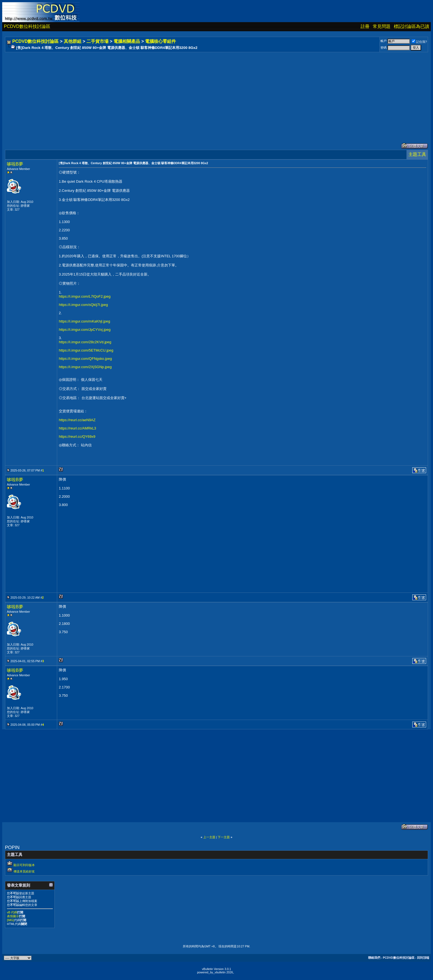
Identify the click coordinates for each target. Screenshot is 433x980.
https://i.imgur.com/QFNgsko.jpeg (85, 359)
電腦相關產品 (127, 41)
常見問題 (382, 26)
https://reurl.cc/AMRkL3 (77, 428)
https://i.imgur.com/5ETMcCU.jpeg (86, 350)
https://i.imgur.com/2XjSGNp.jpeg (85, 367)
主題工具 (417, 154)
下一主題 (224, 837)
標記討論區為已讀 (411, 26)
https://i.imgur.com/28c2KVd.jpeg (85, 342)
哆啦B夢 (15, 164)
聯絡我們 (374, 958)
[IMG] (10, 920)
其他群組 (73, 41)
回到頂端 (423, 958)
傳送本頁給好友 (24, 871)
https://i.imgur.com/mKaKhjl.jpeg (85, 321)
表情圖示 (13, 916)
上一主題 (209, 837)
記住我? (419, 42)
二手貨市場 (97, 41)
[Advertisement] (172, 92)
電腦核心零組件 (160, 41)
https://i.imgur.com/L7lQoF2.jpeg (85, 296)
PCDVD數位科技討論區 (27, 26)
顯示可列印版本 (24, 865)
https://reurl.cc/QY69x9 (77, 437)
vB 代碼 (12, 912)
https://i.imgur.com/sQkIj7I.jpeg (83, 305)
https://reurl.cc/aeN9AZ (77, 420)
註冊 (365, 26)
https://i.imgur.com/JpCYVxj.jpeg (85, 330)
